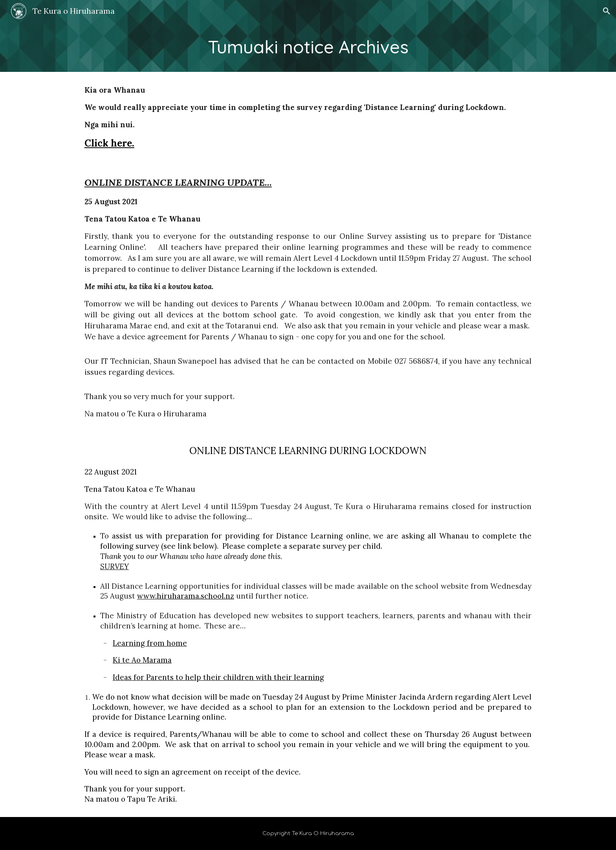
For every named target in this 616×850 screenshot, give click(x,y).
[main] (308, 47)
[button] (607, 11)
